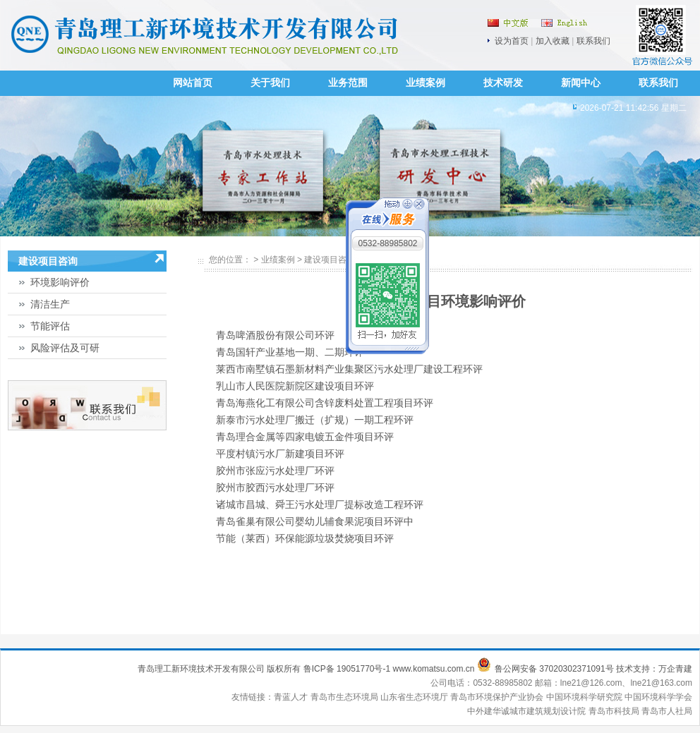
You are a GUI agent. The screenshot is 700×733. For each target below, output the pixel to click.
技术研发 (503, 83)
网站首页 (193, 83)
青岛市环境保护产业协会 (498, 697)
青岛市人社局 (667, 711)
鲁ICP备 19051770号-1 (347, 669)
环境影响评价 (60, 282)
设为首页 (512, 41)
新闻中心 (581, 83)
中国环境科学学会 (658, 697)
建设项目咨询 (330, 260)
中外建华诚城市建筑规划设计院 (526, 711)
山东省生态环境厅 (415, 697)
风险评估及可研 (65, 348)
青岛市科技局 (614, 711)
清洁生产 (50, 304)
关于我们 (270, 83)
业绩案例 (426, 83)
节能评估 (50, 326)
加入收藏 (553, 41)
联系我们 (593, 41)
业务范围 (348, 83)
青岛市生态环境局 (345, 697)
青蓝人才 (292, 697)
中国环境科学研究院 (585, 697)
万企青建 (675, 669)
